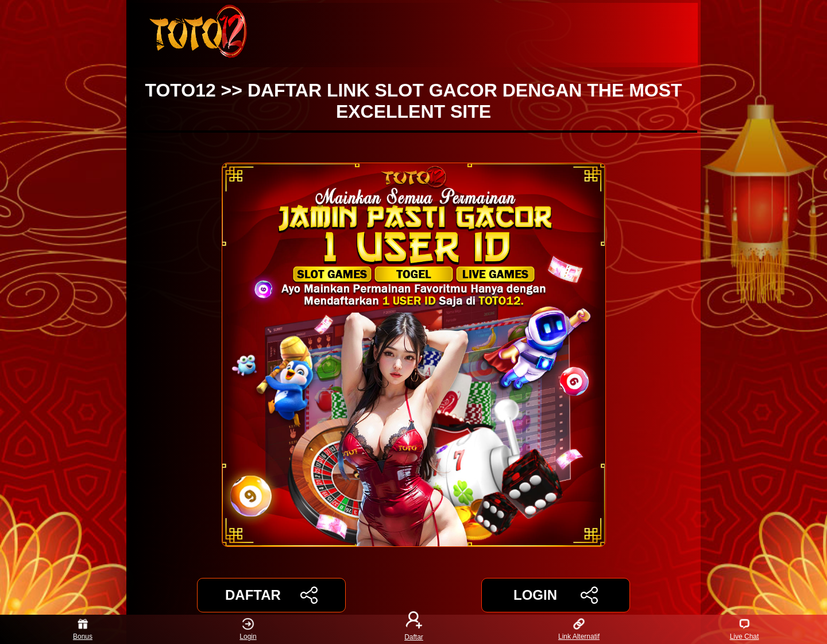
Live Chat (745, 629)
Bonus (83, 629)
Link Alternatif (579, 629)
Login (248, 629)
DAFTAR (271, 595)
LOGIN (556, 595)
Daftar (413, 629)
